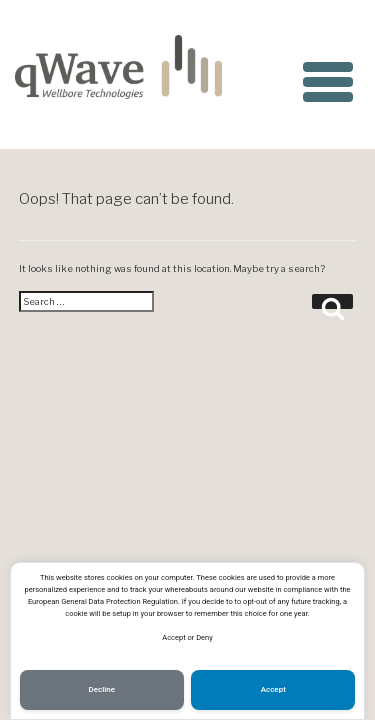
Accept (273, 689)
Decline (102, 689)
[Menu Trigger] (327, 77)
